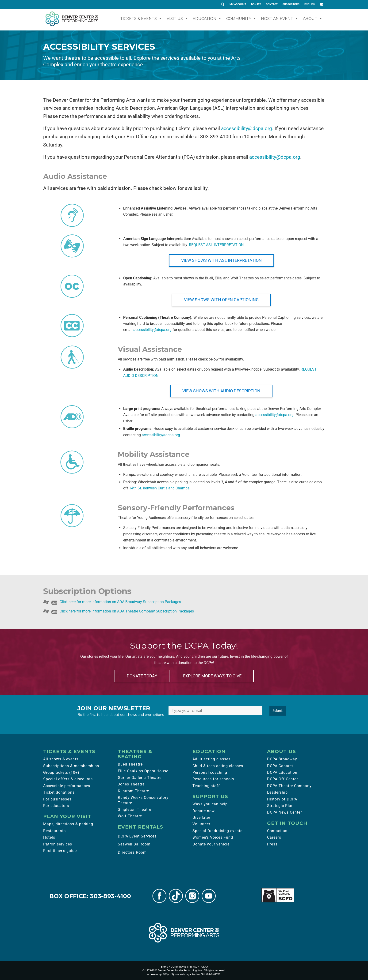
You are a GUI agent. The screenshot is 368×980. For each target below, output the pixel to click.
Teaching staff (206, 786)
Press (272, 844)
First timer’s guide (60, 851)
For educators (56, 806)
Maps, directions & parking (68, 824)
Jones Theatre (131, 784)
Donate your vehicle (211, 844)
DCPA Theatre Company (289, 786)
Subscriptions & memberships (71, 766)
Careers (274, 837)
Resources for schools (213, 779)
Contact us (277, 831)
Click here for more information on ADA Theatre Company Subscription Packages (127, 611)
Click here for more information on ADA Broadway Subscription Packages (120, 602)
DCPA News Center (284, 812)
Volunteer (201, 824)
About (313, 19)
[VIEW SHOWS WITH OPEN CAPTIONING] (221, 300)
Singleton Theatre (134, 809)
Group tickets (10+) (61, 772)
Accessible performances (67, 786)
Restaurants (54, 831)
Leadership (277, 792)
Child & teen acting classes (218, 766)
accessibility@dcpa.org (247, 128)
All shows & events (61, 759)
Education (207, 19)
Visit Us (177, 19)
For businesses (57, 799)
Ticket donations (59, 792)
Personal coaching (210, 772)
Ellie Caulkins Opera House (143, 771)
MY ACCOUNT (238, 4)
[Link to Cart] (321, 4)
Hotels (49, 837)
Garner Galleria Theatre (140, 778)
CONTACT (272, 4)
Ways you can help (210, 804)
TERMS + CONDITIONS (173, 967)
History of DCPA (282, 799)
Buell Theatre (130, 764)
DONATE (256, 4)
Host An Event (280, 19)
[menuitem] (238, 4)
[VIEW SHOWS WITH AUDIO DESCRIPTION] (221, 391)
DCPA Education (282, 772)
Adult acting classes (211, 759)
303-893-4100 (111, 896)
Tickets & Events (141, 19)
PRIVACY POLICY (199, 967)
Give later (201, 817)
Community (241, 19)
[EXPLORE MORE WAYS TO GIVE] (212, 676)
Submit (278, 711)
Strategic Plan (280, 806)
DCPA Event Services (137, 836)
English (310, 4)
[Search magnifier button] (222, 4)
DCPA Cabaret (280, 766)
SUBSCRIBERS (291, 4)
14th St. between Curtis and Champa (159, 488)
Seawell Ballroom (134, 844)
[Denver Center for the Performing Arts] (184, 933)
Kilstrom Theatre (133, 791)
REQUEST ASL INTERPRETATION (216, 245)
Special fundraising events (217, 831)
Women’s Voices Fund (213, 837)
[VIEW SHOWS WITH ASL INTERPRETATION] (221, 261)
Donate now (204, 811)
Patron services (58, 844)
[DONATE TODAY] (142, 676)
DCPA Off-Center (282, 779)
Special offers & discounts (68, 779)
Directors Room (132, 852)
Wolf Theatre (130, 816)
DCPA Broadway (282, 759)
